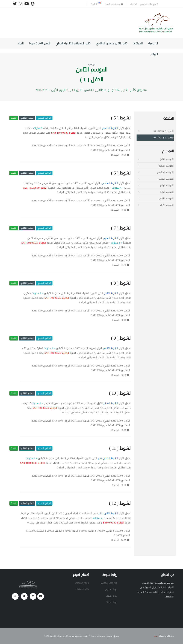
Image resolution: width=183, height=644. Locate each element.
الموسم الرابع (167, 185)
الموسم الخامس (166, 179)
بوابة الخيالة (111, 602)
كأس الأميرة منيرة (39, 43)
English (96, 4)
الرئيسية (153, 43)
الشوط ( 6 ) (121, 173)
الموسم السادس (165, 172)
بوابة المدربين (110, 589)
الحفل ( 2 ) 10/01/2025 (163, 131)
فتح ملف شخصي (149, 4)
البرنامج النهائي (27, 118)
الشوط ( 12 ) (120, 503)
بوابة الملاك (111, 596)
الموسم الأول (167, 205)
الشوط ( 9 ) (121, 338)
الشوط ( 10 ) (120, 393)
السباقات (138, 43)
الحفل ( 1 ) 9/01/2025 (164, 138)
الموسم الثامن (167, 159)
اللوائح (154, 54)
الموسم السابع (166, 166)
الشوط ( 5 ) (121, 118)
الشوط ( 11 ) (120, 448)
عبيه (156, 636)
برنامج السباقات (81, 583)
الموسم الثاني (166, 199)
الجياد (20, 43)
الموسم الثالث (167, 192)
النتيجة (14, 118)
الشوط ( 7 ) (121, 228)
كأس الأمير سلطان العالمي (112, 43)
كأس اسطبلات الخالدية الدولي (73, 43)
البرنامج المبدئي (44, 118)
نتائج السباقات (82, 589)
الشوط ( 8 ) (121, 283)
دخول (134, 4)
